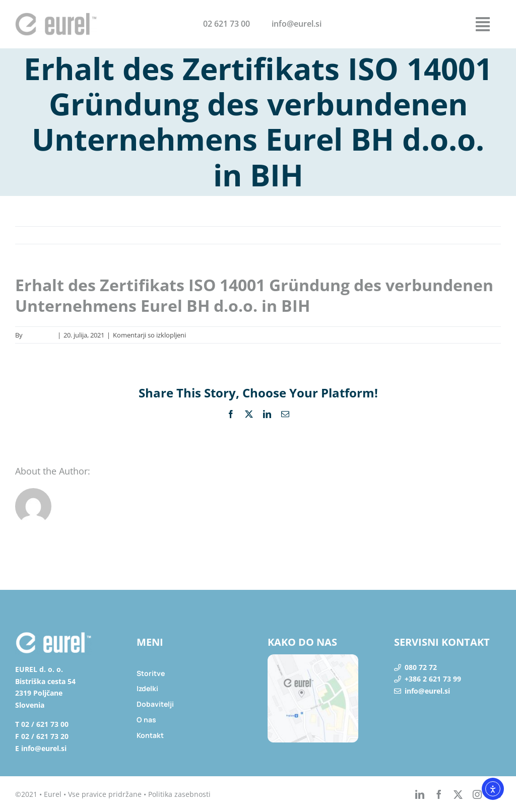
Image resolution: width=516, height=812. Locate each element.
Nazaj (447, 235)
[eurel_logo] (56, 17)
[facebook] (439, 794)
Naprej (480, 235)
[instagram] (477, 794)
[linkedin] (420, 794)
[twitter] (458, 794)
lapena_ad (40, 335)
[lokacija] (313, 658)
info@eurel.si (427, 691)
